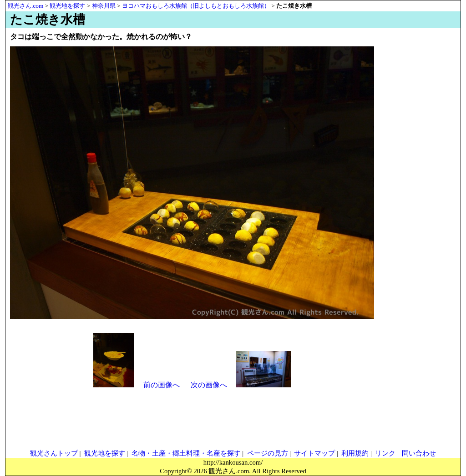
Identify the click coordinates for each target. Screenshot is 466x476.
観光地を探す (105, 453)
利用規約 (355, 453)
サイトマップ (314, 453)
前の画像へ (162, 385)
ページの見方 (268, 453)
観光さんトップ (54, 453)
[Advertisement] (415, 178)
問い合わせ (419, 453)
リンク (385, 453)
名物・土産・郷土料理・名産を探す (186, 453)
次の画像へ (209, 385)
